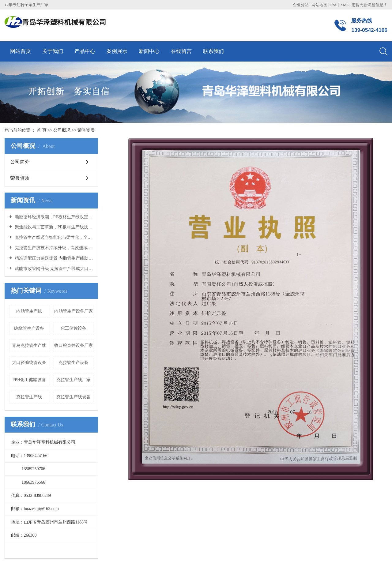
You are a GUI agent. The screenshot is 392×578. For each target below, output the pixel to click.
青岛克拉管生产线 (29, 345)
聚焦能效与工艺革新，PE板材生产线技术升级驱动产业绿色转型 (53, 227)
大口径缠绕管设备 (29, 363)
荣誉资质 (20, 178)
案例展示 (117, 51)
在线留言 (181, 51)
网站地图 (320, 5)
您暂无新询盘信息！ (369, 5)
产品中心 (85, 51)
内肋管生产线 (29, 311)
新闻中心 (149, 51)
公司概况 (62, 130)
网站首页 (21, 51)
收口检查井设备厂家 (73, 345)
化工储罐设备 (73, 328)
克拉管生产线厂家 (73, 380)
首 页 (42, 130)
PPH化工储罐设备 (29, 380)
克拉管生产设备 (73, 363)
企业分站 (301, 5)
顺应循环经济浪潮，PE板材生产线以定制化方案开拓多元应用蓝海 (53, 217)
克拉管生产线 (29, 397)
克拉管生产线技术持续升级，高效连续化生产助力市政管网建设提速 (53, 248)
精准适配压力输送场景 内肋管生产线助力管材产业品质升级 (53, 258)
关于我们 (53, 51)
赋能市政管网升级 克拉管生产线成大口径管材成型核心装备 (53, 269)
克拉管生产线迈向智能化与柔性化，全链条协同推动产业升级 (53, 237)
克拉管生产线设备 (73, 397)
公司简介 (20, 162)
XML (344, 5)
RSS (334, 5)
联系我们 (213, 51)
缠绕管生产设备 (29, 328)
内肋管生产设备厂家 (73, 311)
